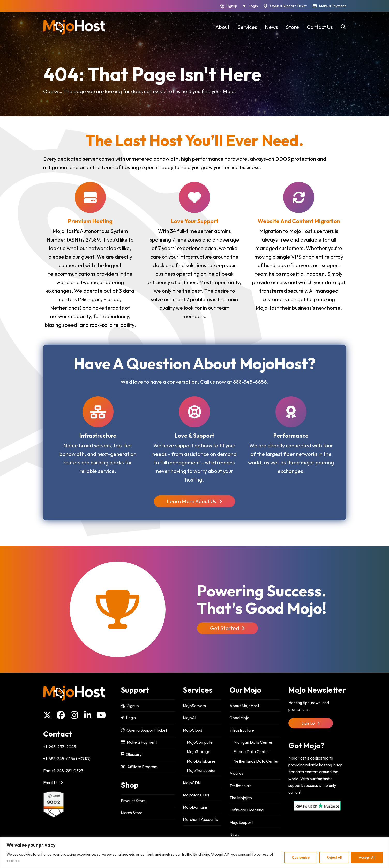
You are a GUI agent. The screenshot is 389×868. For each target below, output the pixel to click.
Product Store (133, 801)
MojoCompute (200, 742)
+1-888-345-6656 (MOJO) (67, 758)
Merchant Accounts (200, 819)
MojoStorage (199, 751)
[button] (343, 27)
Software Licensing (246, 810)
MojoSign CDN (196, 795)
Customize (301, 857)
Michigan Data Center (253, 742)
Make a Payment (332, 6)
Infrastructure (242, 730)
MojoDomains (195, 807)
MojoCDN (192, 783)
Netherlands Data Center (256, 761)
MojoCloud (193, 730)
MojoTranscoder (201, 770)
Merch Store (132, 813)
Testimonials (240, 786)
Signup (232, 6)
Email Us (53, 782)
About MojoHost (244, 706)
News (234, 834)
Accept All (367, 857)
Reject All (334, 857)
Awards (236, 773)
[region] (194, 853)
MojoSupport (241, 822)
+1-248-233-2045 (60, 747)
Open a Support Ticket (288, 6)
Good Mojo (239, 718)
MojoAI (189, 718)
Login (253, 6)
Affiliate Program (139, 767)
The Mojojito (241, 798)
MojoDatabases (201, 761)
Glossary (131, 754)
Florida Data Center (251, 751)
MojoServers (194, 706)
